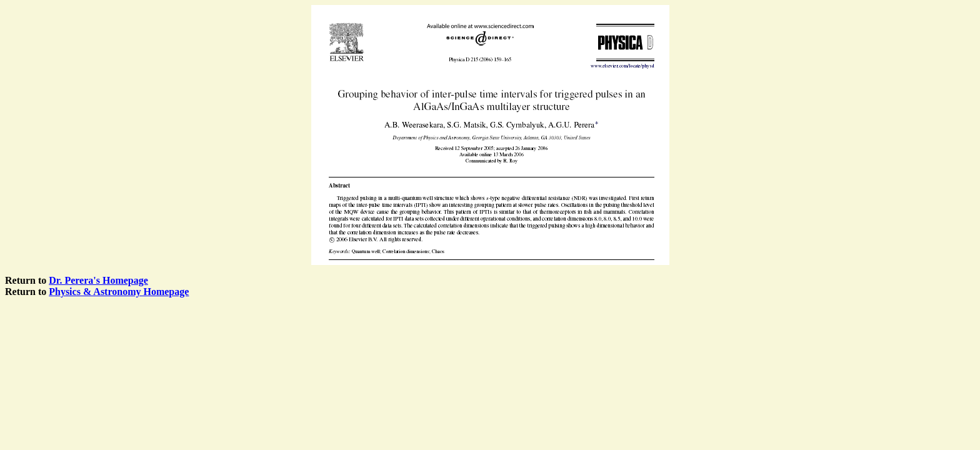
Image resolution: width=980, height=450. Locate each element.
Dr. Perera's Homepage (98, 280)
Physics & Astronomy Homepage (119, 292)
